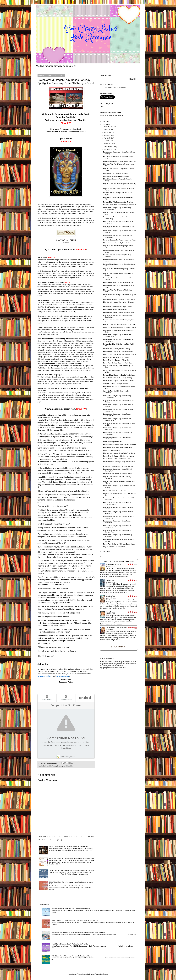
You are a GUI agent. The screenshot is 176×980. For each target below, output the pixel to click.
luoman (92, 974)
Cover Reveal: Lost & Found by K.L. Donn (117, 459)
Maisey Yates (111, 566)
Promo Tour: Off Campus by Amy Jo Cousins (118, 474)
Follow (102, 107)
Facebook (63, 682)
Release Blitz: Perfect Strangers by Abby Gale (118, 283)
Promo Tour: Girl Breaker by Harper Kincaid (117, 307)
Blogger (106, 974)
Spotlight (70, 766)
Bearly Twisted (110, 612)
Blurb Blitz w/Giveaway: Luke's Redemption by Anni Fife (70, 944)
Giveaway (60, 766)
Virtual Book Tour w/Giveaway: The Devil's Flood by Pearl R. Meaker (72, 870)
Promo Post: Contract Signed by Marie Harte (118, 363)
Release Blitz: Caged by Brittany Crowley (117, 349)
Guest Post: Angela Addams (112, 442)
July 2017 (107, 132)
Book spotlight (47, 766)
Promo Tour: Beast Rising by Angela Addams (118, 447)
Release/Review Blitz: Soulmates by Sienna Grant (120, 205)
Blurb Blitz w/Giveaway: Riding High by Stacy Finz (120, 161)
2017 (104, 124)
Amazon (66, 242)
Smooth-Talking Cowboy (113, 564)
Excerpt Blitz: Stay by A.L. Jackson (115, 490)
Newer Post (42, 836)
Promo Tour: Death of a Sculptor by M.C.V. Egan (119, 299)
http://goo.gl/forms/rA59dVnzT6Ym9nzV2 (113, 668)
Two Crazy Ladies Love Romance (115, 88)
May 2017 (107, 138)
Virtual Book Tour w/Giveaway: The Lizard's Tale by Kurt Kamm (72, 956)
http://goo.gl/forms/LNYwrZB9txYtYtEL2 (113, 115)
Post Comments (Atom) (54, 840)
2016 (104, 551)
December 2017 (109, 127)
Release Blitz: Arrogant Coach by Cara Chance (119, 381)
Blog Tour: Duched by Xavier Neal (114, 547)
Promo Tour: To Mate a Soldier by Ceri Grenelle (119, 456)
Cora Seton (110, 630)
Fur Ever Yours (110, 580)
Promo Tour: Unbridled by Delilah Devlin (116, 176)
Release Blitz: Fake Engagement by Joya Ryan (119, 202)
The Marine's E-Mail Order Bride (116, 628)
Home (66, 836)
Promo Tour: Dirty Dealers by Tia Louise (116, 360)
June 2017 (107, 135)
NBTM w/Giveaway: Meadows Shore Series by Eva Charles (71, 909)
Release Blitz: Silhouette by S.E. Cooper (116, 357)
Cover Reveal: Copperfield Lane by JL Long (117, 378)
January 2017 (108, 149)
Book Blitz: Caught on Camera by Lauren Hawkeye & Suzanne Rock (72, 858)
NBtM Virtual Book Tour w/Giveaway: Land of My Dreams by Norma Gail (75, 920)
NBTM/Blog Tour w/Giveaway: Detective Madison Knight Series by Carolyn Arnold (78, 932)
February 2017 (109, 147)
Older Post (90, 836)
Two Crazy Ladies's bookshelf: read (119, 561)
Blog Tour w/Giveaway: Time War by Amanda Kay (119, 453)
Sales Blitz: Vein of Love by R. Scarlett (116, 384)
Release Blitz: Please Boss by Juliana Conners (118, 312)
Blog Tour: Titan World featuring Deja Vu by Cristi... (120, 325)
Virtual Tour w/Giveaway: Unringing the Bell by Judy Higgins (69, 847)
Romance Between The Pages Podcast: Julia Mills (120, 445)
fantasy (54, 766)
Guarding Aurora (111, 596)
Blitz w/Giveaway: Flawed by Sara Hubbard (117, 243)
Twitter (70, 682)
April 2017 (107, 141)
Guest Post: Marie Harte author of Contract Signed (120, 327)
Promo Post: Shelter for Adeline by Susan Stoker (119, 544)
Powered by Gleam (66, 757)
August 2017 (108, 130)
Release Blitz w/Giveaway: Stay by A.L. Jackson (119, 375)
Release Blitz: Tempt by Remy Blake (115, 310)
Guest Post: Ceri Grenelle (112, 450)
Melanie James (111, 582)
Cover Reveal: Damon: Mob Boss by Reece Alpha (119, 354)
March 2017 (108, 144)
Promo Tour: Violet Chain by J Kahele (115, 173)
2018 (104, 121)
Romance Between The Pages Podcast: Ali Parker (120, 240)
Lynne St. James (112, 598)
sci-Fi (65, 766)
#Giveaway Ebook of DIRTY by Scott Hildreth (118, 466)
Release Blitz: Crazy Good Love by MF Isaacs (118, 352)
